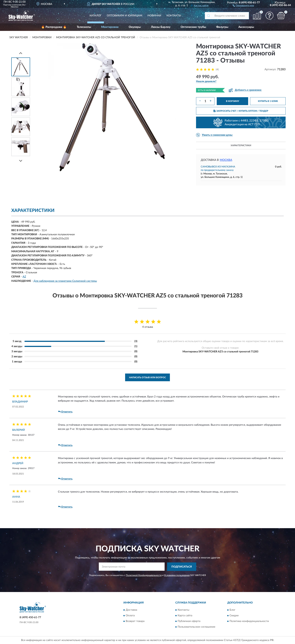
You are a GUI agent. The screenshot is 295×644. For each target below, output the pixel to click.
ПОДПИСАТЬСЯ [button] (182, 567)
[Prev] (21, 53)
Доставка (131, 610)
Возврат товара (135, 621)
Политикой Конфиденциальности (144, 575)
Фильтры (222, 27)
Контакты (174, 16)
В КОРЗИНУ (233, 101)
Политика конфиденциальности (249, 621)
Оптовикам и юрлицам (125, 16)
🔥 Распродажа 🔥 (54, 27)
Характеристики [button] (241, 145)
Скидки (234, 616)
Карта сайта (185, 616)
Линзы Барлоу (161, 27)
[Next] (21, 161)
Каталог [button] (96, 16)
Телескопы (84, 27)
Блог (232, 610)
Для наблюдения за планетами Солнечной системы (65, 281)
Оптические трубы (193, 27)
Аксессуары (246, 27)
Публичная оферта (189, 621)
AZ (24, 277)
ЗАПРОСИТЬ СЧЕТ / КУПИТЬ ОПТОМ (241, 111)
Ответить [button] (65, 412)
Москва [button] (226, 160)
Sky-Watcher (18, 6)
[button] (243, 5)
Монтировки (110, 27)
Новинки (154, 16)
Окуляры (135, 27)
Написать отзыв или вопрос (147, 377)
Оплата (130, 616)
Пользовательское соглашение (196, 627)
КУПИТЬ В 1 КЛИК (268, 101)
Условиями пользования (177, 575)
